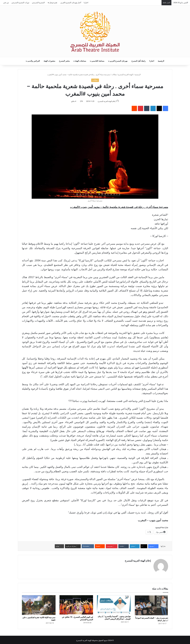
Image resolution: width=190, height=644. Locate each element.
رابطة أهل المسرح (139, 61)
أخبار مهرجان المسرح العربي (71, 3)
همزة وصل (53, 3)
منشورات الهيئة (50, 61)
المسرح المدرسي (38, 3)
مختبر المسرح (64, 61)
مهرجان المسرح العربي (119, 61)
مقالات (114, 75)
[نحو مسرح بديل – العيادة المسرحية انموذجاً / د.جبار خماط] (151, 604)
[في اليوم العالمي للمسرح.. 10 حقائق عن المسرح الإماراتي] (76, 604)
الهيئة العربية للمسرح (125, 75)
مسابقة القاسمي (98, 61)
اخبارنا (86, 3)
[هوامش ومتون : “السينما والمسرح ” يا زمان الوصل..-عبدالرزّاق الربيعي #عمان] (114, 603)
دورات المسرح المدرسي (20, 3)
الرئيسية (161, 61)
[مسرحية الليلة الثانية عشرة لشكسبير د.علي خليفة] (39, 604)
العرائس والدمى (34, 61)
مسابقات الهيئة (81, 61)
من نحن (6, 3)
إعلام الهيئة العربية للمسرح (106, 101)
